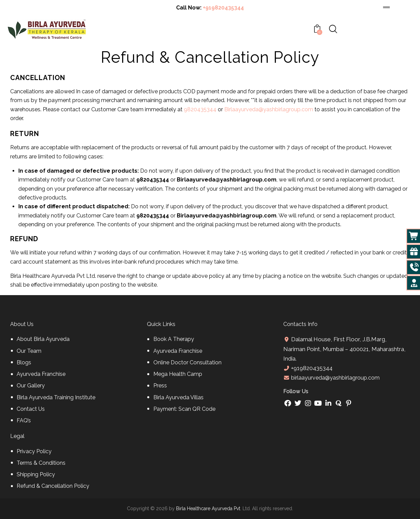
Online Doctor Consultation (187, 362)
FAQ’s (24, 420)
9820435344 (200, 109)
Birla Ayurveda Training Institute (56, 397)
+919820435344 (223, 8)
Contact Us (31, 409)
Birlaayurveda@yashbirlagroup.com (269, 109)
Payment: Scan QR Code (184, 409)
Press (160, 386)
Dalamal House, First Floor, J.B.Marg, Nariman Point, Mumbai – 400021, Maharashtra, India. (344, 349)
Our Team (29, 351)
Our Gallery (31, 386)
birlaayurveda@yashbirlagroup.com (335, 378)
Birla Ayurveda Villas (178, 397)
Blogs (24, 362)
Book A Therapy (174, 339)
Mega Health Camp (178, 374)
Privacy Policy (34, 451)
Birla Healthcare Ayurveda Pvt (208, 508)
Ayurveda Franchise (41, 374)
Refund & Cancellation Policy (53, 486)
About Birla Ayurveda (43, 339)
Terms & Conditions (41, 463)
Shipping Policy (36, 474)
